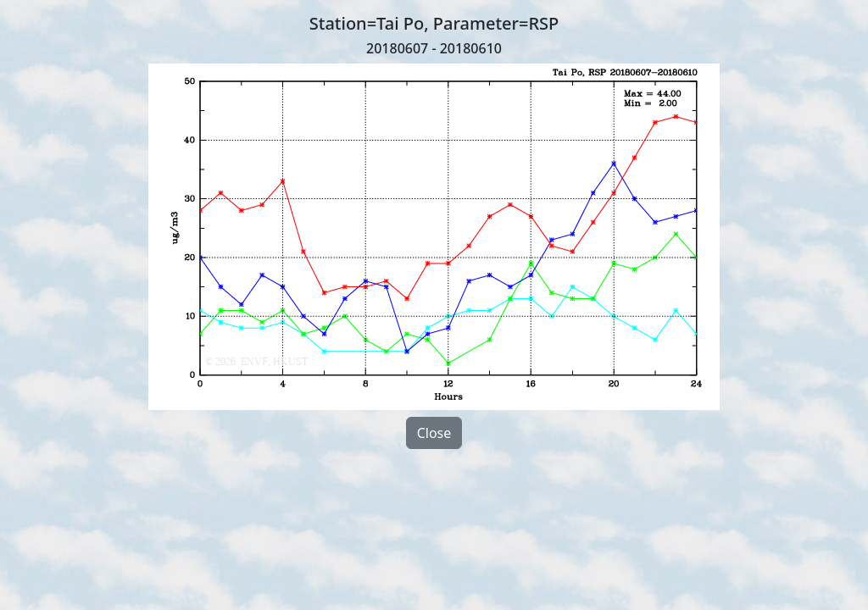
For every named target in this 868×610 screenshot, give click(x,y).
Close (434, 433)
